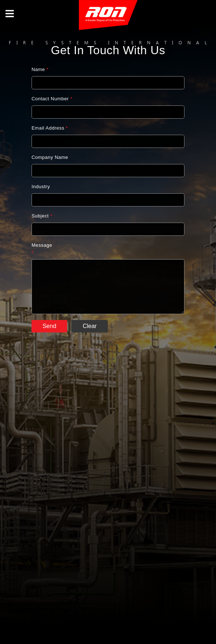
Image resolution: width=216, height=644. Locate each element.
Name (40, 69)
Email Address (50, 128)
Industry (41, 187)
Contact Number (52, 99)
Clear (89, 326)
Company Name (50, 157)
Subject (42, 216)
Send (49, 326)
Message (42, 249)
